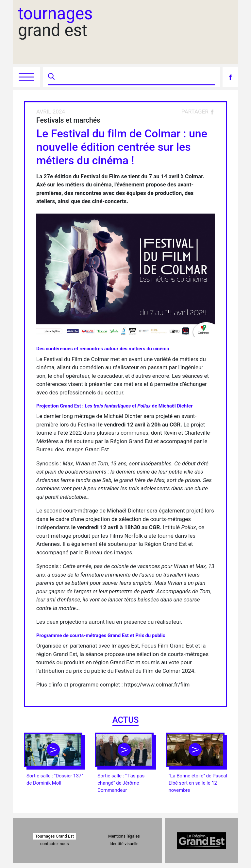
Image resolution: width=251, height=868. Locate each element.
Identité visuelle (124, 844)
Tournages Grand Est (55, 836)
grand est (55, 22)
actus (126, 720)
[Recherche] (135, 77)
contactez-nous (54, 844)
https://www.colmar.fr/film (157, 685)
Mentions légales (124, 836)
